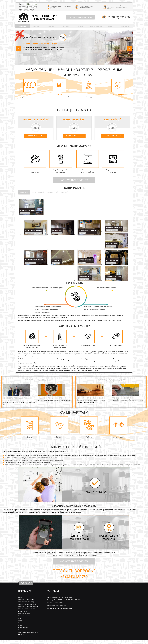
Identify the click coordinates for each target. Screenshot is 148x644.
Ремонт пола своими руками (90, 398)
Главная (23, 26)
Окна (20, 618)
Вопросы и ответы (24, 627)
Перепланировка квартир (26, 602)
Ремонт (37, 26)
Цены (81, 26)
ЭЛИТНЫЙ (64, 192)
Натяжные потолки (24, 616)
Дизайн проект (23, 611)
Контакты (125, 26)
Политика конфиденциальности (28, 632)
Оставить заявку (30, 54)
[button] (18, 48)
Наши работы (96, 26)
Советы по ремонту (111, 380)
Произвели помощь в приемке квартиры (17, 399)
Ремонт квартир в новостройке (28, 604)
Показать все (24, 192)
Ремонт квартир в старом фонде (28, 606)
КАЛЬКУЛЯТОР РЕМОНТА (74, 180)
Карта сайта (22, 634)
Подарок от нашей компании (52, 398)
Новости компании (37, 380)
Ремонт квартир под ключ (26, 599)
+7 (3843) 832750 (118, 17)
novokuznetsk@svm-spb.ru (119, 6)
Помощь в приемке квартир (27, 609)
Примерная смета (36, 136)
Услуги (51, 26)
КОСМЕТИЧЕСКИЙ (38, 192)
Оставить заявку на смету (80, 17)
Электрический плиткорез (124, 398)
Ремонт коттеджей (24, 613)
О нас (110, 26)
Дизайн (66, 26)
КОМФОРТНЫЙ (53, 192)
